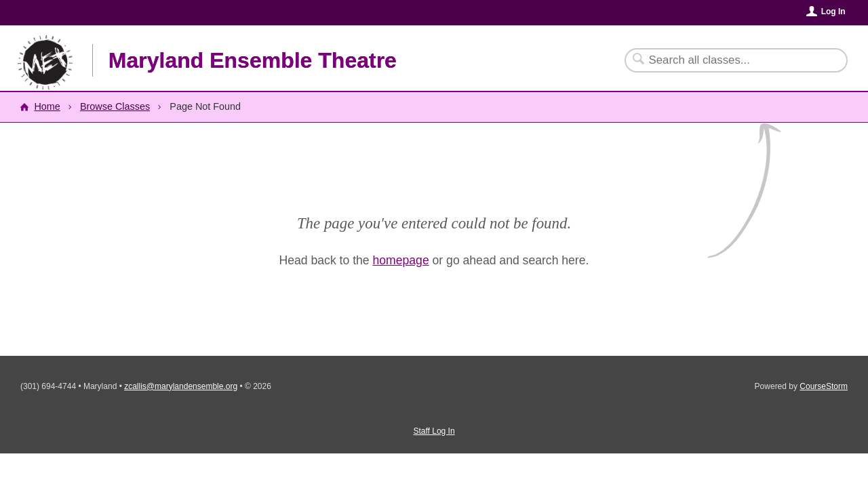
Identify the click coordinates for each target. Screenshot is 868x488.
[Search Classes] (728, 60)
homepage (401, 260)
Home (47, 106)
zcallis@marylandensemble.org (181, 386)
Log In (833, 12)
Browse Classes (115, 106)
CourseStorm (824, 386)
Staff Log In (434, 431)
